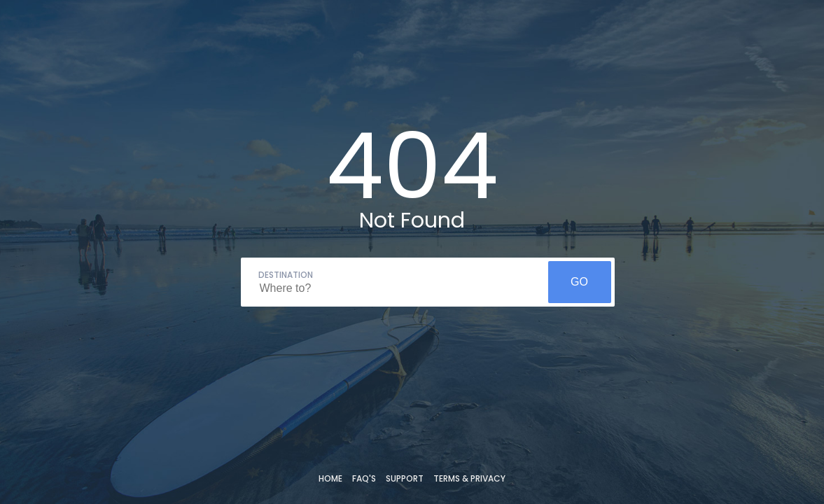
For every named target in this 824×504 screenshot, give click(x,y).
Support (405, 478)
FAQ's (364, 478)
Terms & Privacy (469, 478)
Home (330, 478)
